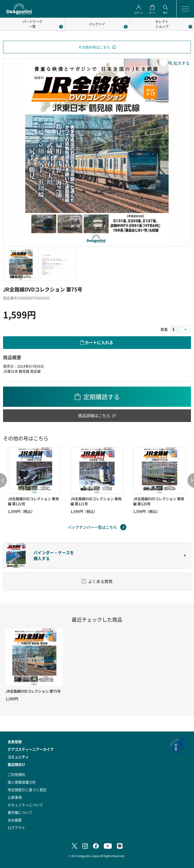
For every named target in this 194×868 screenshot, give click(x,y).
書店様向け (16, 764)
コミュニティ (18, 757)
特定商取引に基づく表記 (27, 790)
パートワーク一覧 (32, 24)
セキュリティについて (25, 805)
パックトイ (97, 24)
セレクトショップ (162, 24)
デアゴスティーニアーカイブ (31, 749)
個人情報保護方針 (22, 782)
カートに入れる (99, 342)
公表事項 (15, 797)
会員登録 (15, 742)
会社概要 (15, 820)
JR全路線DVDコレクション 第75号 (33, 691)
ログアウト (16, 828)
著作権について (20, 812)
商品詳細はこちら (94, 415)
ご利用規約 (16, 774)
